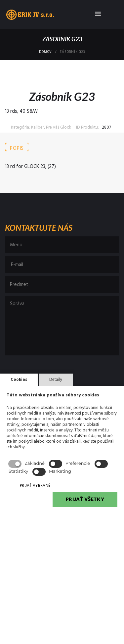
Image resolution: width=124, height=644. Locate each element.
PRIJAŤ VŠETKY (85, 500)
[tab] (17, 149)
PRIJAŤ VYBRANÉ (35, 486)
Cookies (19, 380)
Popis (17, 148)
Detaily (56, 380)
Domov (45, 52)
